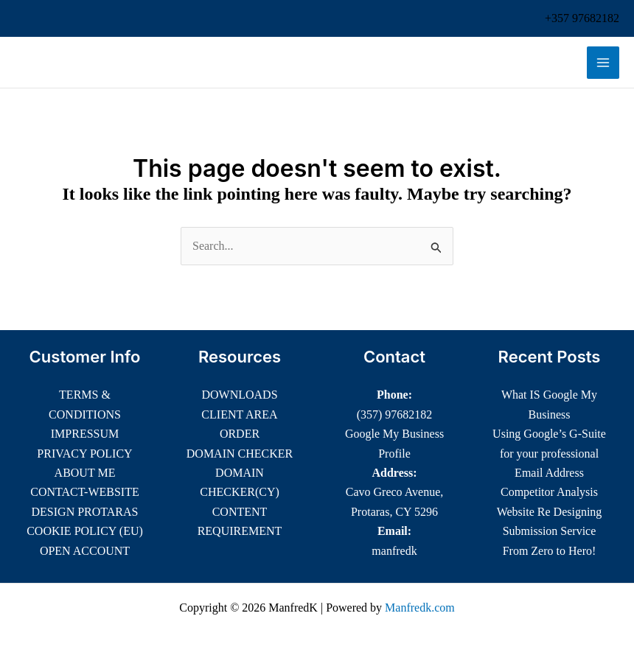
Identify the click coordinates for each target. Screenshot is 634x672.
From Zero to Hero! (550, 551)
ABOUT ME (85, 473)
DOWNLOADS (239, 395)
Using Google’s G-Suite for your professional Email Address (549, 453)
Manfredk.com (420, 608)
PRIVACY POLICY (84, 454)
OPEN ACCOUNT (85, 551)
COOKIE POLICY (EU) (85, 531)
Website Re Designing (550, 512)
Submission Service (550, 531)
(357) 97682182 (395, 414)
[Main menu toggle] (603, 63)
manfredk (394, 551)
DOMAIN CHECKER (240, 454)
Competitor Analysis (549, 492)
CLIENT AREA (239, 414)
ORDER (240, 434)
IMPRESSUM (85, 434)
